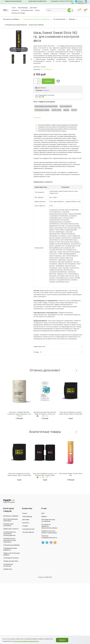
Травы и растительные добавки (11, 554)
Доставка (33, 8)
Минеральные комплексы (8, 525)
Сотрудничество (27, 10)
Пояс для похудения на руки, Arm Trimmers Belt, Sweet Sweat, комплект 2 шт (45, 475)
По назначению (60, 19)
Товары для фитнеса (11, 561)
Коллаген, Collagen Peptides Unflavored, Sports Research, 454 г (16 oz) (19, 414)
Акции (37, 10)
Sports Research (66, 106)
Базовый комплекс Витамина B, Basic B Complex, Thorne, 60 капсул (45, 414)
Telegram (79, 1)
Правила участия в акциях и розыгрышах (49, 532)
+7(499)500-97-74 (81, 3)
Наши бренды (23, 8)
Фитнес (74, 110)
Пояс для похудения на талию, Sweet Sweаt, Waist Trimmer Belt (71, 413)
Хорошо (62, 640)
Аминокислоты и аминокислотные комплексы (10, 540)
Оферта (44, 516)
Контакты (15, 10)
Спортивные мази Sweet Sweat (46, 106)
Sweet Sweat (56, 110)
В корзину (48, 81)
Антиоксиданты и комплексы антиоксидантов (10, 534)
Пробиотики (8, 569)
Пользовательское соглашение (48, 520)
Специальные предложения (16, 25)
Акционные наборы (36, 25)
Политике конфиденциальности (26, 641)
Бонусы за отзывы (18, 13)
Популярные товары (42, 110)
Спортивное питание (11, 558)
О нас (14, 8)
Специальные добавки (12, 545)
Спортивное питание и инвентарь (37, 19)
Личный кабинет (28, 532)
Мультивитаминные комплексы (11, 520)
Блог (43, 513)
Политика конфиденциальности (49, 537)
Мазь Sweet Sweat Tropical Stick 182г (71, 474)
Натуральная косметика (8, 565)
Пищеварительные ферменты (10, 549)
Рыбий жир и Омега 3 (11, 529)
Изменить (46, 90)
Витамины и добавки (12, 19)
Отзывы (25, 526)
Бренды (73, 19)
